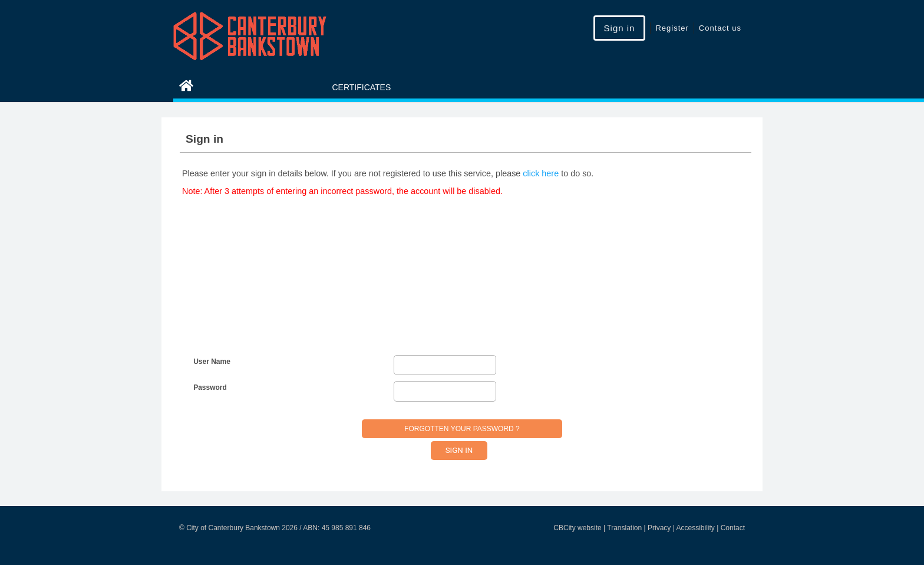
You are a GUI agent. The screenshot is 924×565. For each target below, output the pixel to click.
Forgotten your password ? (462, 429)
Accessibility (695, 528)
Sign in (620, 28)
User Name (212, 362)
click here (541, 173)
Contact (733, 528)
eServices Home (236, 87)
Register (672, 28)
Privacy (659, 528)
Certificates (361, 87)
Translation (624, 528)
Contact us (720, 28)
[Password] (445, 391)
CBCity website (577, 528)
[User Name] (445, 365)
